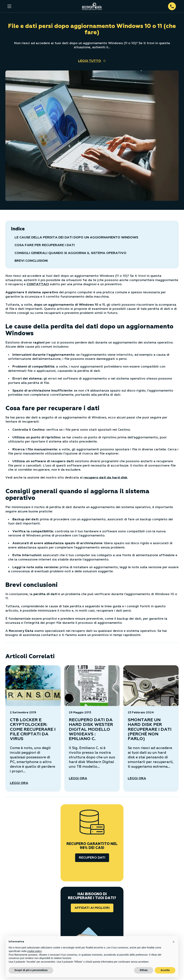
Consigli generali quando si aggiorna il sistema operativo (70, 253)
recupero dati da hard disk (105, 478)
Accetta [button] (165, 970)
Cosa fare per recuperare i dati (45, 245)
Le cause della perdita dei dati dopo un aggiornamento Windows (76, 237)
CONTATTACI (38, 284)
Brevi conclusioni (31, 261)
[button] (174, 942)
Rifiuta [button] (144, 970)
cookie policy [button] (34, 951)
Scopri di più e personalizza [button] (31, 970)
